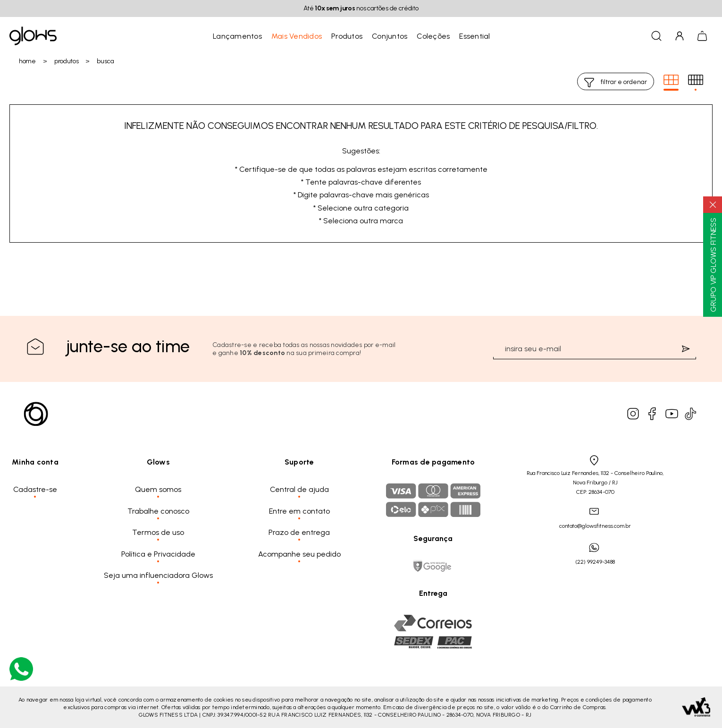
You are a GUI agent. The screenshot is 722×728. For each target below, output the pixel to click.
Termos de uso (158, 532)
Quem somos (158, 489)
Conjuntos (390, 36)
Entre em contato (299, 511)
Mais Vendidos (297, 36)
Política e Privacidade (158, 554)
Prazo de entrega (299, 532)
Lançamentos (237, 36)
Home (27, 61)
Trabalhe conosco (158, 511)
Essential (474, 36)
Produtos (347, 36)
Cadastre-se (35, 489)
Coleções (433, 36)
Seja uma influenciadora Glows (158, 575)
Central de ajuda (299, 489)
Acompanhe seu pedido (299, 554)
